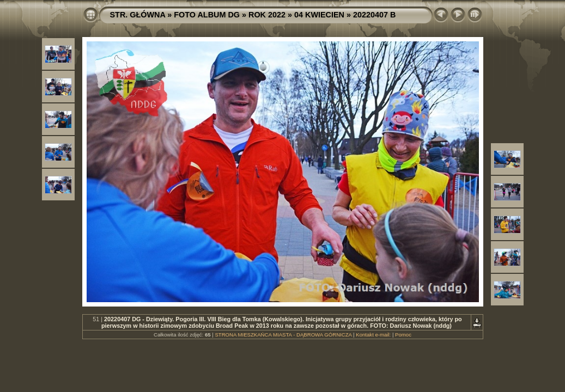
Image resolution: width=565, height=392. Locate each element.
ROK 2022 (267, 15)
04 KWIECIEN (319, 15)
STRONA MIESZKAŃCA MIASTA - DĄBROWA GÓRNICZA (283, 335)
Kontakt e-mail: (373, 335)
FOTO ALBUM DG (207, 15)
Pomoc (403, 335)
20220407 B (374, 15)
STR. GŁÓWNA (138, 15)
